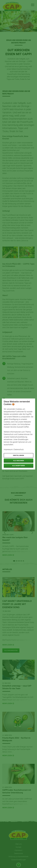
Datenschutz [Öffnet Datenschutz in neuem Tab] (19, 449)
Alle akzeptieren (18, 466)
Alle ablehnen (19, 461)
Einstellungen (18, 455)
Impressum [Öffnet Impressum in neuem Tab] (8, 449)
